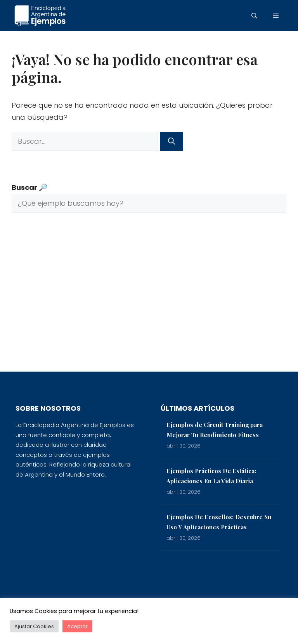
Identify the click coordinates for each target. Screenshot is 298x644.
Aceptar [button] (77, 626)
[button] (254, 15)
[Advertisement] (149, 298)
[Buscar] (172, 141)
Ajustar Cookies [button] (34, 626)
